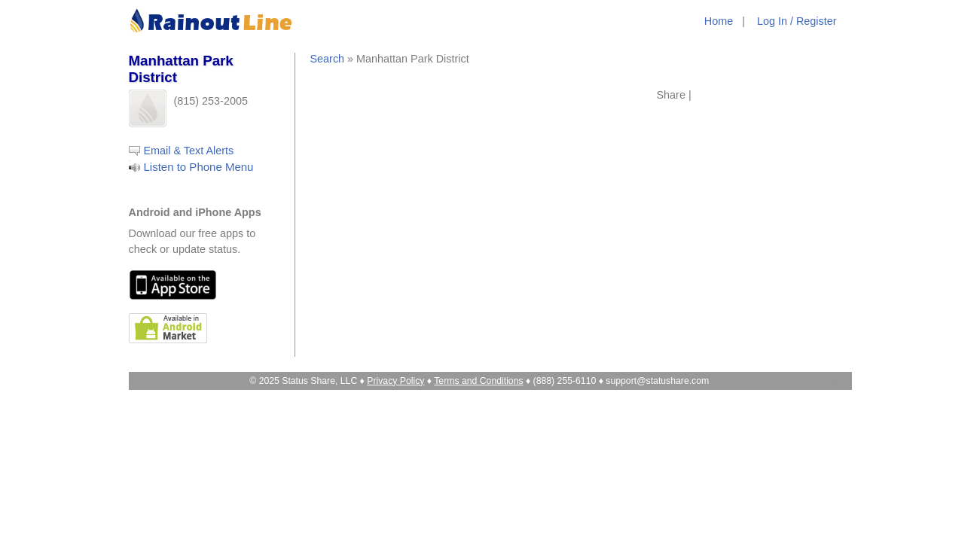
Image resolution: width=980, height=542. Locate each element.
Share (671, 95)
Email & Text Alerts (189, 151)
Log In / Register (797, 21)
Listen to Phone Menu (199, 167)
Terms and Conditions (478, 381)
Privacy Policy (395, 381)
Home (719, 21)
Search (328, 59)
